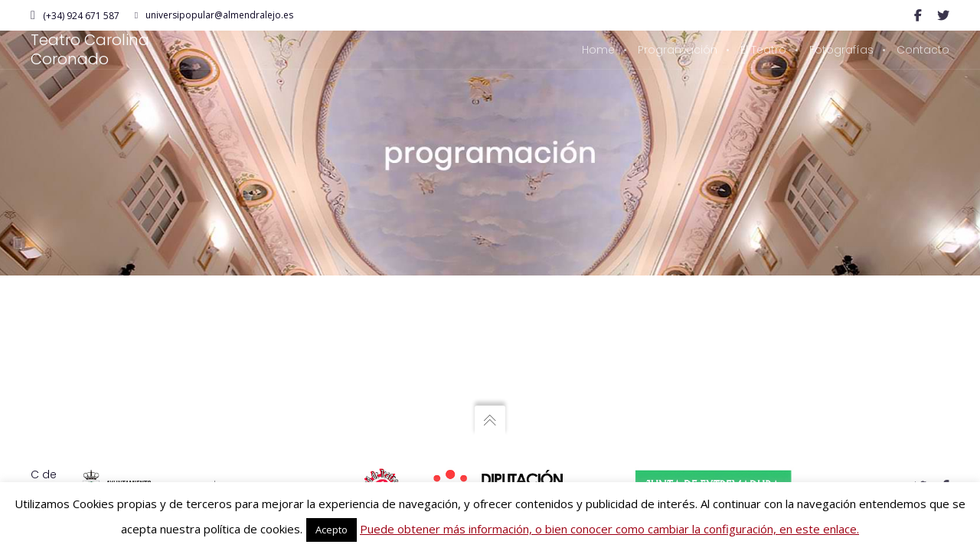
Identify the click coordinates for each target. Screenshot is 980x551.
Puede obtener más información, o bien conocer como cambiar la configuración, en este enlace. (609, 529)
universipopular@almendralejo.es (214, 15)
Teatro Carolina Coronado (90, 49)
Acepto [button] (332, 530)
